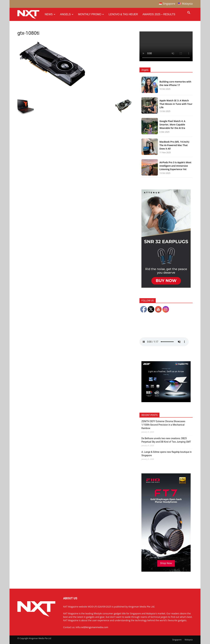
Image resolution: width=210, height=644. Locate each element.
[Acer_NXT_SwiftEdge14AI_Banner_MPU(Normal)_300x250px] (166, 401)
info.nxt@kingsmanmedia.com (92, 627)
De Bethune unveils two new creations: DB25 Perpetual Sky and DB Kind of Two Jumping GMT (166, 440)
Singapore (177, 640)
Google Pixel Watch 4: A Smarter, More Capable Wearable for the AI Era (172, 125)
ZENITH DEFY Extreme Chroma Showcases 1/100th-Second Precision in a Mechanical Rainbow (163, 425)
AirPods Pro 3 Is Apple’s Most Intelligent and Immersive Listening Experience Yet (175, 166)
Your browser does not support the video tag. (166, 46)
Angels (67, 14)
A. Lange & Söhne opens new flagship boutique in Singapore (167, 454)
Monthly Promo (91, 14)
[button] (189, 13)
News (50, 14)
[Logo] (30, 14)
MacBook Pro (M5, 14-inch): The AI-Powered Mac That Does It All (174, 145)
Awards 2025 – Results (159, 14)
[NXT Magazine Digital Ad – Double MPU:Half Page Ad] (166, 287)
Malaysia (189, 640)
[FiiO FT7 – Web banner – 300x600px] (166, 571)
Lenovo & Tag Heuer (123, 14)
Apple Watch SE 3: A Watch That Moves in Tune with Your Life (176, 104)
